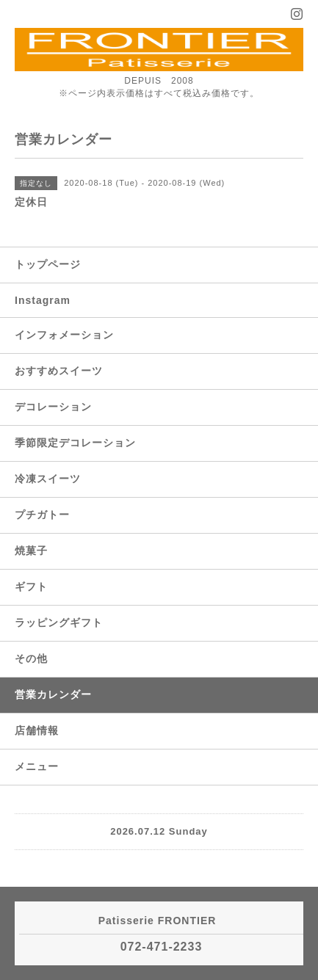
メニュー (37, 766)
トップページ (48, 264)
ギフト (31, 587)
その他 (31, 658)
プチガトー (42, 515)
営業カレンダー (53, 694)
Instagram (43, 300)
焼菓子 (31, 551)
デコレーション (53, 407)
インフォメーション (64, 335)
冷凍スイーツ (48, 479)
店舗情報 (37, 730)
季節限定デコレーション (75, 443)
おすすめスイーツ (59, 371)
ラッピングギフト (59, 623)
